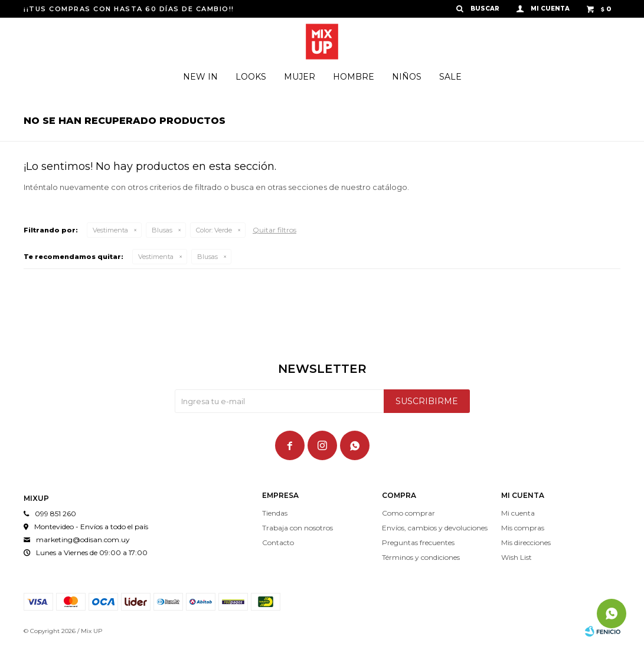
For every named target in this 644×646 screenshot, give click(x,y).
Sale (450, 77)
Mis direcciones (526, 542)
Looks (251, 77)
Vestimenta (110, 230)
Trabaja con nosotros (298, 528)
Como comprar (408, 513)
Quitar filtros (274, 230)
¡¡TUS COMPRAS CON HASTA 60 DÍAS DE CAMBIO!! (129, 9)
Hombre (354, 77)
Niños (407, 77)
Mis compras (523, 528)
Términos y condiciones (421, 557)
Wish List (516, 557)
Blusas (162, 230)
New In (200, 77)
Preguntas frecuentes (418, 542)
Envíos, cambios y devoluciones (435, 528)
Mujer (300, 77)
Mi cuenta (518, 513)
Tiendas (275, 513)
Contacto (278, 542)
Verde (214, 230)
